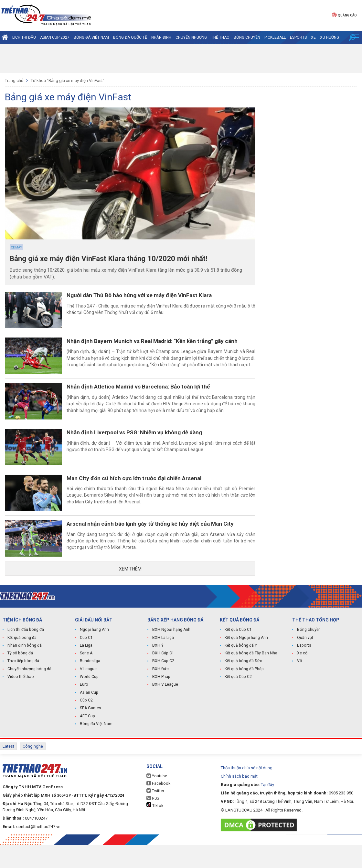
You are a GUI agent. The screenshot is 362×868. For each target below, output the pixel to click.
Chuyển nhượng (191, 37)
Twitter (155, 814)
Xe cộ (302, 678)
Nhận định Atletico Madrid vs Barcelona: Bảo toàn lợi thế (148, 395)
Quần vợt (305, 662)
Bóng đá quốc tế (130, 37)
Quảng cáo (344, 15)
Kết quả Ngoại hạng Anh (246, 662)
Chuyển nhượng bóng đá (29, 693)
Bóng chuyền (247, 37)
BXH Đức (160, 693)
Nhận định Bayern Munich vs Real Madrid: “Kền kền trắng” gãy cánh (162, 345)
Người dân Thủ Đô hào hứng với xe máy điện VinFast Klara (149, 296)
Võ (299, 685)
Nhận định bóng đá (24, 670)
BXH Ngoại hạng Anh (171, 654)
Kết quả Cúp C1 (238, 654)
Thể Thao (220, 37)
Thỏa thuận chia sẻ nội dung (247, 791)
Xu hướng (330, 37)
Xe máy (16, 247)
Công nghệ (33, 770)
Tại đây (267, 807)
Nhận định (161, 37)
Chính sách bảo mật (239, 799)
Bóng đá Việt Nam (91, 37)
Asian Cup (89, 716)
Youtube (156, 799)
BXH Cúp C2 (163, 685)
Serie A (86, 678)
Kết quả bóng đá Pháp (244, 693)
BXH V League (165, 709)
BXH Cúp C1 (163, 678)
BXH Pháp (161, 701)
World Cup (89, 701)
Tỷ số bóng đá (20, 678)
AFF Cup (87, 740)
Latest (8, 770)
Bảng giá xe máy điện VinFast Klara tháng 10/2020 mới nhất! (116, 259)
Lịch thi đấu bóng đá (25, 654)
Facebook (158, 806)
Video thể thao (20, 701)
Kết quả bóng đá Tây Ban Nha (250, 678)
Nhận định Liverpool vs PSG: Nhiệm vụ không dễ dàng (144, 445)
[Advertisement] (181, 58)
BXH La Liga (163, 662)
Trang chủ (14, 81)
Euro (84, 709)
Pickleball (275, 37)
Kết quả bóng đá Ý (240, 670)
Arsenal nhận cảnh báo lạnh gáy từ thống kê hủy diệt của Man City (160, 544)
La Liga (86, 670)
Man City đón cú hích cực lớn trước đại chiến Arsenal (143, 495)
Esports (298, 37)
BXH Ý (158, 670)
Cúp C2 (86, 724)
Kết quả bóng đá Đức (243, 685)
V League (88, 693)
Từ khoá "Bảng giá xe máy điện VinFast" (68, 81)
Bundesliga (90, 685)
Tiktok (155, 828)
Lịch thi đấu (24, 37)
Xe (313, 37)
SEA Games (90, 732)
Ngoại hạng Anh (94, 654)
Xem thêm (130, 593)
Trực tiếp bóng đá (23, 685)
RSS (153, 821)
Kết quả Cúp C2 (238, 701)
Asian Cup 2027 (55, 37)
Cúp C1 (86, 662)
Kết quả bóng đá (22, 662)
